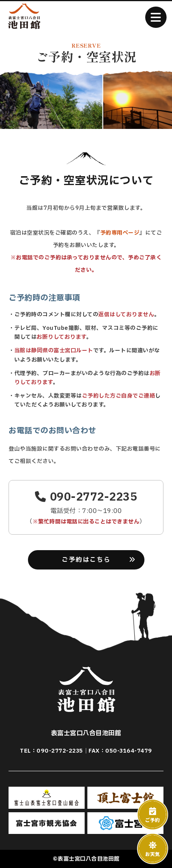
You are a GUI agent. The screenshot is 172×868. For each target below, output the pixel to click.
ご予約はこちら (86, 560)
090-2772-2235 (86, 497)
